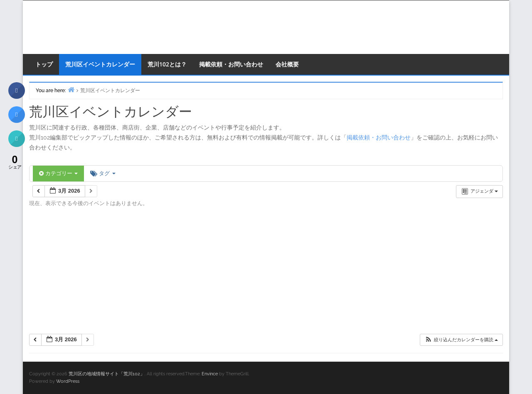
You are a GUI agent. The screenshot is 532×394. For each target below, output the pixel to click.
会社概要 (287, 64)
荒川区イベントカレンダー (100, 64)
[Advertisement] (266, 273)
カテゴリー (58, 173)
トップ (44, 64)
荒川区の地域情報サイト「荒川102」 (107, 374)
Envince (210, 374)
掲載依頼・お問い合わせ (231, 64)
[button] (461, 340)
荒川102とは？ (167, 64)
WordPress (68, 381)
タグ (103, 173)
